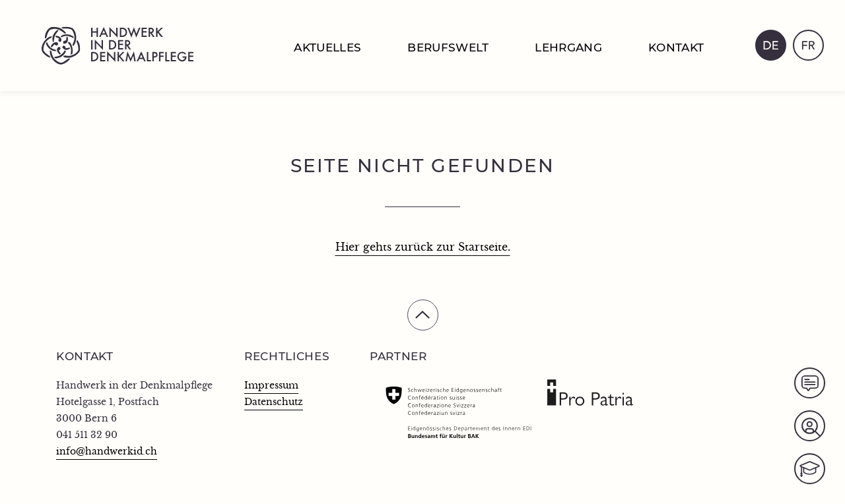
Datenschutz (274, 402)
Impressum (271, 386)
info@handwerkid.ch (107, 452)
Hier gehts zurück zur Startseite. (423, 247)
